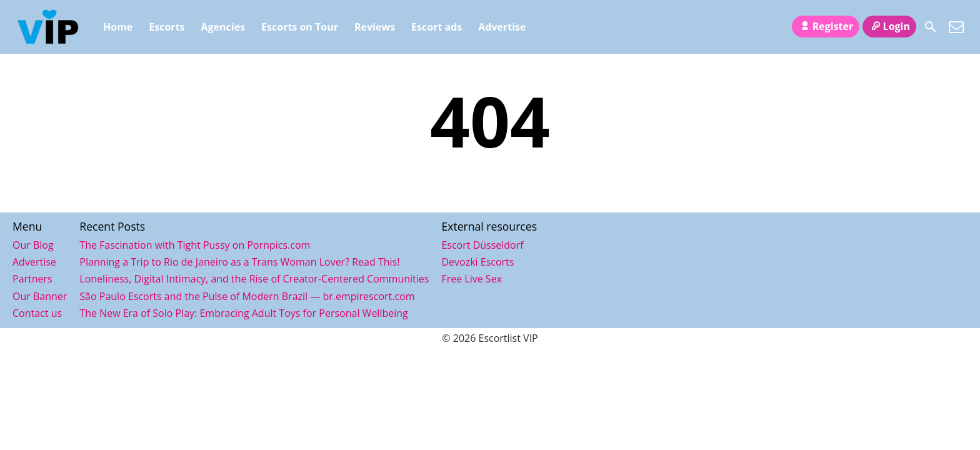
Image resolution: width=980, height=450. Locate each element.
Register (826, 26)
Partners (32, 279)
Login (889, 26)
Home (118, 27)
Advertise (502, 27)
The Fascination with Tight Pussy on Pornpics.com (195, 245)
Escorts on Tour (300, 27)
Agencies (223, 27)
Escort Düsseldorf (482, 245)
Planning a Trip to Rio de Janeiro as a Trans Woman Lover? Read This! (239, 262)
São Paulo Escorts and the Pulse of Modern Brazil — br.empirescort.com (247, 296)
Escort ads (437, 27)
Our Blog (33, 245)
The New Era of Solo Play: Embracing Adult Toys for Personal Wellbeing (243, 313)
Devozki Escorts (477, 262)
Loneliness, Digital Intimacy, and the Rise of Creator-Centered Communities (254, 279)
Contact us (37, 313)
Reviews (375, 27)
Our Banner (40, 296)
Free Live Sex (472, 279)
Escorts (167, 27)
